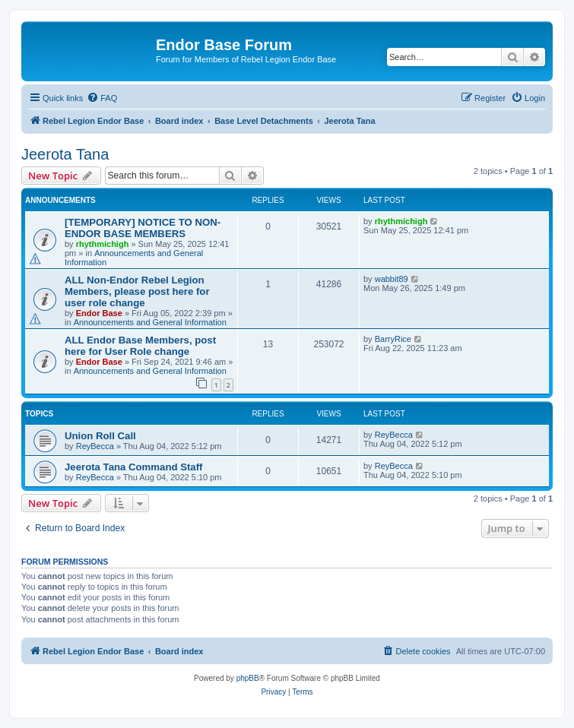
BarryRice (393, 339)
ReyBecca (95, 446)
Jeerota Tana (65, 154)
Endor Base (99, 313)
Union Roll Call (100, 436)
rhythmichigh (103, 244)
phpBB (248, 678)
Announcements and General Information (150, 322)
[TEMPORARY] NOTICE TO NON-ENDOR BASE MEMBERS (143, 228)
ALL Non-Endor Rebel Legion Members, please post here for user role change (137, 291)
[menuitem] (102, 98)
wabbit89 (392, 279)
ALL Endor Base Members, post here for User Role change (140, 346)
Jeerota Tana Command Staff (134, 467)
